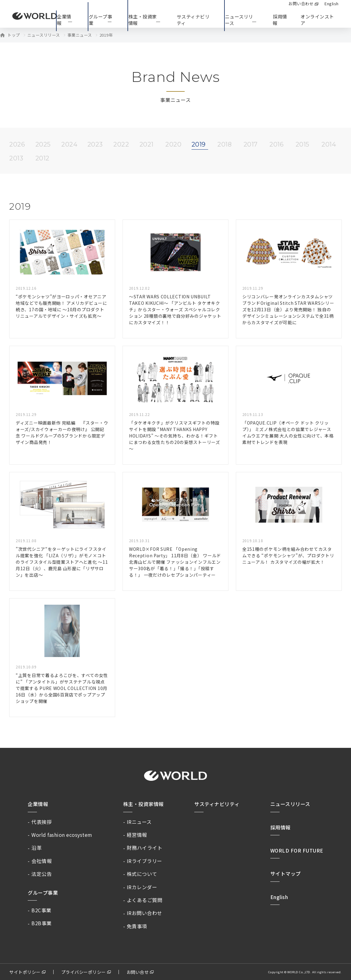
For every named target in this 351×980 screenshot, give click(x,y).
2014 (329, 144)
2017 (251, 144)
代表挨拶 (42, 822)
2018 (224, 144)
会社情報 (42, 861)
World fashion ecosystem (62, 835)
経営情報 (137, 835)
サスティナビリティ (217, 804)
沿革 (36, 848)
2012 (42, 158)
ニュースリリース (44, 35)
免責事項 (137, 926)
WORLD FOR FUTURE (297, 850)
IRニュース (139, 822)
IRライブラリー (145, 861)
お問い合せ (138, 972)
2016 (276, 144)
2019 (199, 144)
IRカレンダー (142, 887)
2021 (147, 144)
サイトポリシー (25, 972)
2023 (95, 144)
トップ (14, 35)
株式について (142, 874)
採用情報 (280, 20)
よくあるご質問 (145, 900)
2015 (303, 144)
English (279, 897)
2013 (16, 158)
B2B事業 (42, 923)
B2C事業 (41, 910)
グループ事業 (43, 893)
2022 (121, 144)
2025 (43, 144)
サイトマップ (286, 873)
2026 (17, 144)
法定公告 (42, 874)
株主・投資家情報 (143, 804)
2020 (173, 144)
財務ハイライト (145, 848)
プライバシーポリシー (84, 972)
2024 (69, 144)
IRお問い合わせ (145, 913)
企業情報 (38, 804)
